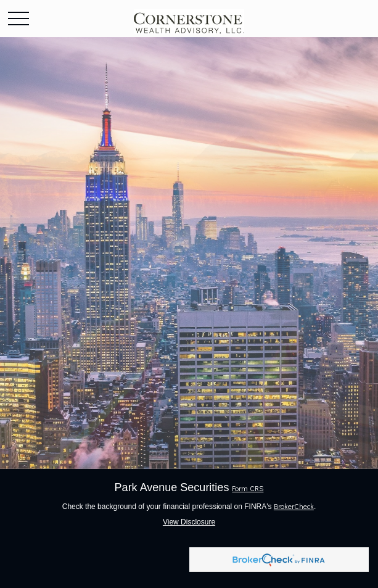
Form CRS (248, 488)
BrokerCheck (294, 506)
